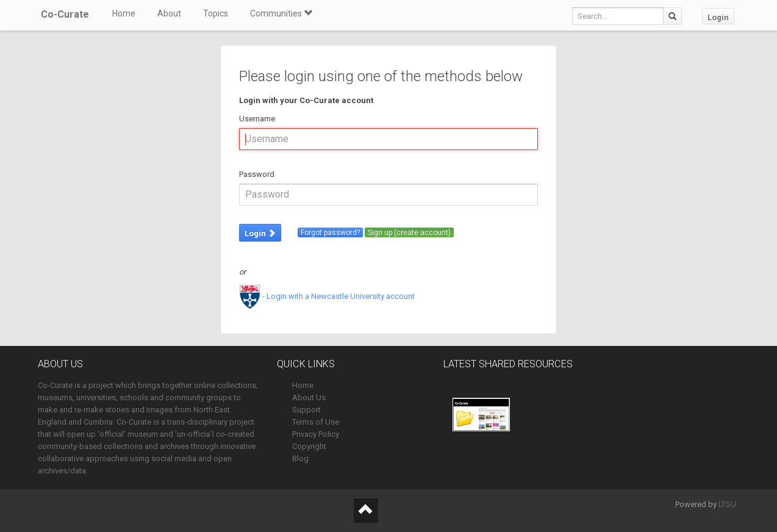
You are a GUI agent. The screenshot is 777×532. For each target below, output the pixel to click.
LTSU (727, 504)
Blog (300, 458)
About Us (309, 397)
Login (718, 17)
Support (306, 410)
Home (124, 13)
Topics (216, 13)
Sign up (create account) (409, 232)
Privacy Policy (316, 434)
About (169, 13)
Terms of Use (316, 422)
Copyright (309, 446)
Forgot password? (330, 232)
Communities (281, 13)
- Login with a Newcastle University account (327, 296)
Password (257, 174)
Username (257, 119)
